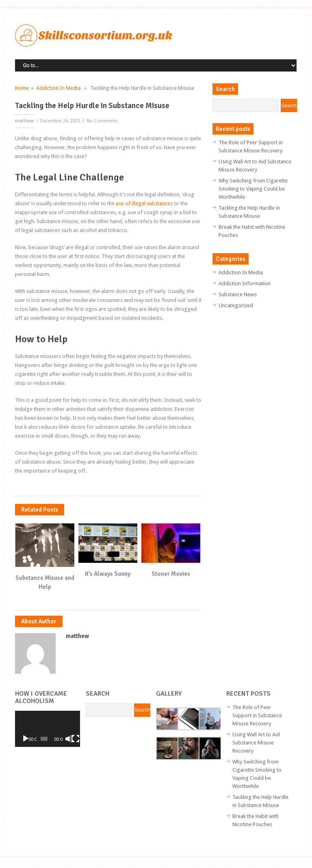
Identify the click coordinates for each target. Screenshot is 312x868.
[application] (47, 729)
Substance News (238, 294)
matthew (24, 121)
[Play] (26, 739)
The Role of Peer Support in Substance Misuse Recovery (257, 715)
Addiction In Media (58, 88)
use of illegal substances (144, 203)
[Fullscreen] (76, 739)
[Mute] (69, 739)
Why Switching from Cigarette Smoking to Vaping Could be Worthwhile (253, 189)
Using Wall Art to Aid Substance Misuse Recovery (256, 743)
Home (22, 88)
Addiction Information (245, 283)
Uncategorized (236, 305)
